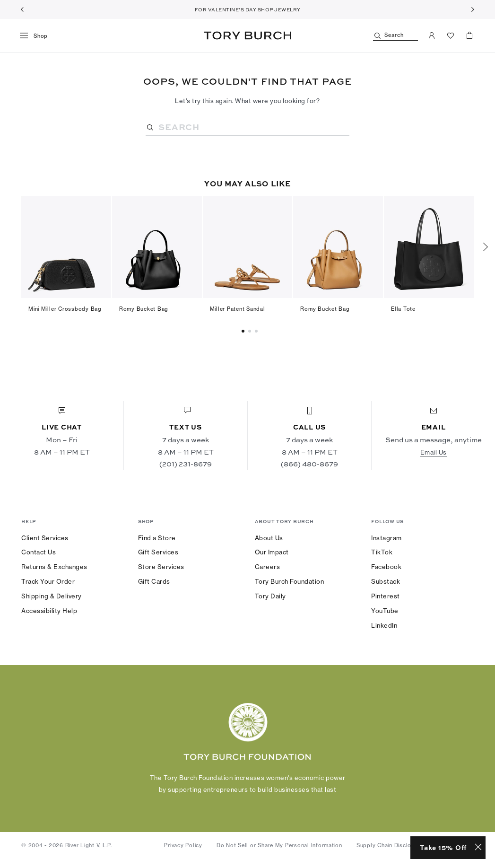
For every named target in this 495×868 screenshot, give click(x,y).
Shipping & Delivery (52, 596)
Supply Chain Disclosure (390, 845)
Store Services (161, 567)
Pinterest (386, 596)
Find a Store (157, 538)
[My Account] (432, 35)
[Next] (473, 9)
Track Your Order (48, 581)
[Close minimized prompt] (478, 848)
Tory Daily (270, 596)
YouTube (385, 611)
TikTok (382, 552)
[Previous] (22, 9)
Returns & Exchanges (54, 567)
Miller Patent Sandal (238, 309)
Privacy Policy (183, 845)
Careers (268, 567)
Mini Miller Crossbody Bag (65, 309)
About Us (269, 538)
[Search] (395, 36)
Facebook (386, 567)
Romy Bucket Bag (144, 309)
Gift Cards (154, 581)
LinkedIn (384, 625)
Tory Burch (247, 35)
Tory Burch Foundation (290, 581)
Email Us (434, 452)
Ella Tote (403, 309)
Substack (386, 581)
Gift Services (158, 552)
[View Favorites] (451, 35)
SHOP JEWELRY (279, 9)
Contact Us (39, 552)
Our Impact (272, 552)
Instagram (386, 538)
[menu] (37, 36)
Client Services (45, 538)
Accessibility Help (49, 611)
